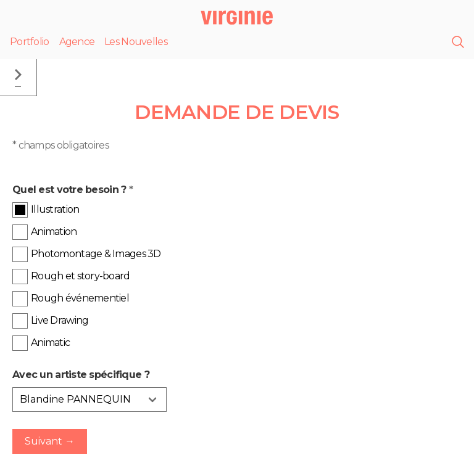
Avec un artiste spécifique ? (81, 375)
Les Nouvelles (136, 42)
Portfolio (30, 42)
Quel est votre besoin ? (73, 190)
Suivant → (50, 441)
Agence (77, 42)
